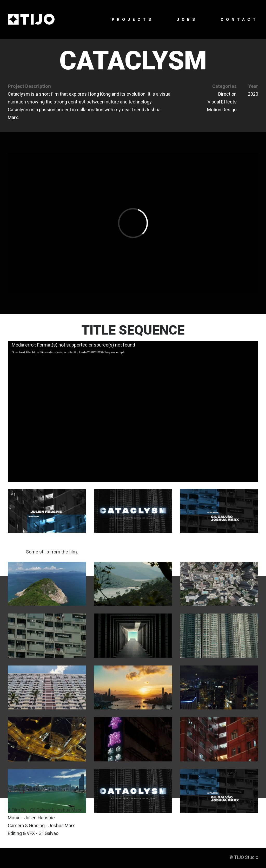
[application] (133, 412)
